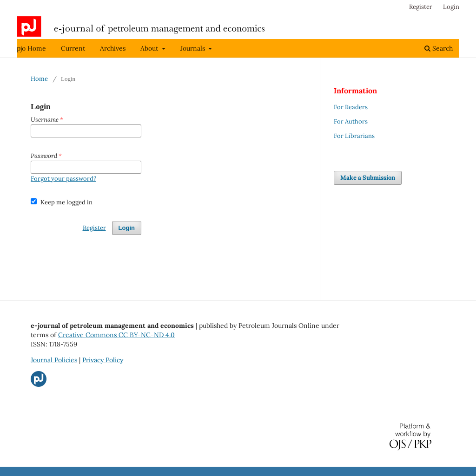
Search (439, 48)
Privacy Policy (103, 360)
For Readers (351, 107)
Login (451, 7)
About (150, 48)
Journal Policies (54, 360)
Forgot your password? (63, 179)
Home (39, 79)
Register (421, 7)
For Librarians (354, 136)
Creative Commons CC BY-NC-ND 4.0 (116, 335)
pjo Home (31, 48)
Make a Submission (368, 178)
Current (73, 48)
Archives (113, 48)
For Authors (351, 121)
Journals (194, 48)
